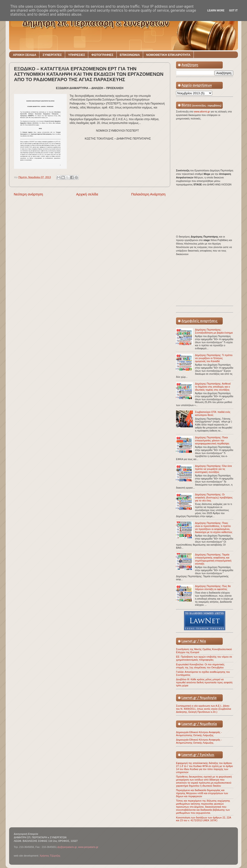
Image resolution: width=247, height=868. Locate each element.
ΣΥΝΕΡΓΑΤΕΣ (52, 55)
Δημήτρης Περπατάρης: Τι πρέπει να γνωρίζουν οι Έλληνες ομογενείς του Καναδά (214, 358)
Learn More (216, 11)
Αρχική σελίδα (87, 194)
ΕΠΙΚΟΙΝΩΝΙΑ (130, 55)
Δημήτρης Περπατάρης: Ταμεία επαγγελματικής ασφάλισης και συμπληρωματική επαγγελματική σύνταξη (213, 559)
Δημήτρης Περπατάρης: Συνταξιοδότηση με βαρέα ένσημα (214, 331)
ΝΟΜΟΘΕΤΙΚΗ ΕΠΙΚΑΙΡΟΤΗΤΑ (168, 55)
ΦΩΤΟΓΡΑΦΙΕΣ (102, 55)
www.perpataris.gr (88, 847)
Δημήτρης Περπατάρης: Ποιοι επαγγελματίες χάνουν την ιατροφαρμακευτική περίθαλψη (212, 440)
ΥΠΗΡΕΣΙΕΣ (77, 55)
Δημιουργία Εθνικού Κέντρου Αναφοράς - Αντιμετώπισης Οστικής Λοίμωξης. (199, 734)
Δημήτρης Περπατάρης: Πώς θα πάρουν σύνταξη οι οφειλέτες (213, 588)
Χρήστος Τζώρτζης (50, 856)
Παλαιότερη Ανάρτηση (148, 194)
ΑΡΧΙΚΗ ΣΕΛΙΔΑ (25, 55)
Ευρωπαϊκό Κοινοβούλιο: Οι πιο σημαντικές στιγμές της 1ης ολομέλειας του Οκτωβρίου (200, 666)
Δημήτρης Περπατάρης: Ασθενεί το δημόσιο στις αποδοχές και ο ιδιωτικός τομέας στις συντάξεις (213, 387)
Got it (233, 11)
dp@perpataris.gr (67, 847)
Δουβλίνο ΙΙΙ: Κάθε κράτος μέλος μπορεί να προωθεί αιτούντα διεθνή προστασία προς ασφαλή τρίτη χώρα (204, 682)
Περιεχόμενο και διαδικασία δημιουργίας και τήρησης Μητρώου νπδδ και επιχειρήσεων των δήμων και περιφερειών (202, 793)
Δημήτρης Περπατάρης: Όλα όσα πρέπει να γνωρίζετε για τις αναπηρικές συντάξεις (213, 469)
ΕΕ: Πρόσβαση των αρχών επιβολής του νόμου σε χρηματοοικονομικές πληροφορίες (204, 658)
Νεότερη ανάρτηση (28, 194)
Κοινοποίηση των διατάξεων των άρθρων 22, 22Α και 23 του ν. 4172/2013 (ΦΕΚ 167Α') (203, 819)
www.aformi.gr (202, 112)
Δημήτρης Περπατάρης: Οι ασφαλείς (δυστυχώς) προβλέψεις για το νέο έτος (214, 497)
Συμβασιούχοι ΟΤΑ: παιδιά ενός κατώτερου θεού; (213, 413)
